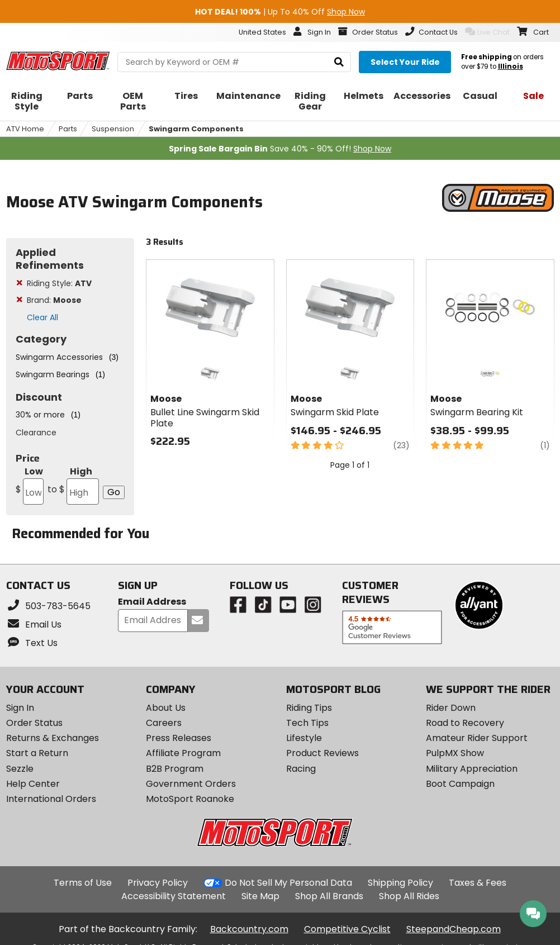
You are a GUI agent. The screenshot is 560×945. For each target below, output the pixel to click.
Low (30, 485)
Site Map (260, 896)
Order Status (34, 723)
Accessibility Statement (174, 896)
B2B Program (175, 769)
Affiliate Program (183, 753)
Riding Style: (59, 283)
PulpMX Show (455, 753)
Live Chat (487, 32)
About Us (166, 708)
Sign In (20, 708)
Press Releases (179, 738)
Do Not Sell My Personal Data (288, 883)
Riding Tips (309, 708)
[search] (339, 62)
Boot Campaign (460, 784)
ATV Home (25, 129)
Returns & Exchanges (53, 738)
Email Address (152, 602)
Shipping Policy (400, 883)
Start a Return (37, 753)
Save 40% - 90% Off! (280, 149)
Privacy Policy (158, 883)
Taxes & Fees (478, 883)
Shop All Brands (329, 896)
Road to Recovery (465, 723)
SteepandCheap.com (454, 929)
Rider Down (451, 708)
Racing (301, 769)
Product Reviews (322, 753)
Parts (68, 129)
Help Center (33, 784)
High (72, 485)
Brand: (54, 300)
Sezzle (20, 769)
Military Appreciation (472, 769)
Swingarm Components (196, 129)
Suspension (113, 129)
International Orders (51, 799)
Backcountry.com (249, 929)
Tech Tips (307, 723)
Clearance (36, 433)
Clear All (42, 317)
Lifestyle (304, 738)
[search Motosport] (234, 62)
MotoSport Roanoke (190, 799)
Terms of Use (83, 883)
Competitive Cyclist (347, 929)
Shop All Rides (409, 896)
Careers (164, 723)
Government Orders (191, 784)
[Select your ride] (405, 62)
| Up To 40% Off (280, 12)
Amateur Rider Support (477, 738)
